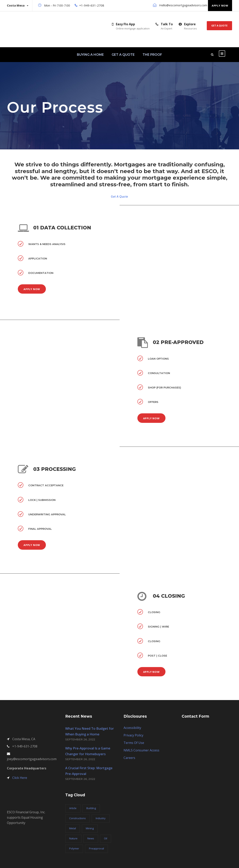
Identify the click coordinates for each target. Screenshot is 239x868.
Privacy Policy (133, 735)
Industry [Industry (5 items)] (101, 818)
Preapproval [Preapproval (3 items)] (96, 848)
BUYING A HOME (90, 55)
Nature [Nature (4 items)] (73, 838)
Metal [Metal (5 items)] (73, 828)
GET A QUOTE (123, 55)
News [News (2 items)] (91, 838)
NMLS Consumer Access (141, 750)
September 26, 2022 (80, 739)
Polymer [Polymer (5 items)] (74, 848)
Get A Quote (219, 26)
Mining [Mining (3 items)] (90, 828)
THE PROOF (152, 55)
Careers (129, 758)
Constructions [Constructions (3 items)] (77, 818)
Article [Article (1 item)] (73, 808)
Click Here (20, 778)
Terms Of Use (134, 743)
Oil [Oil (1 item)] (106, 838)
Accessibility (132, 728)
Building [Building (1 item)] (91, 808)
